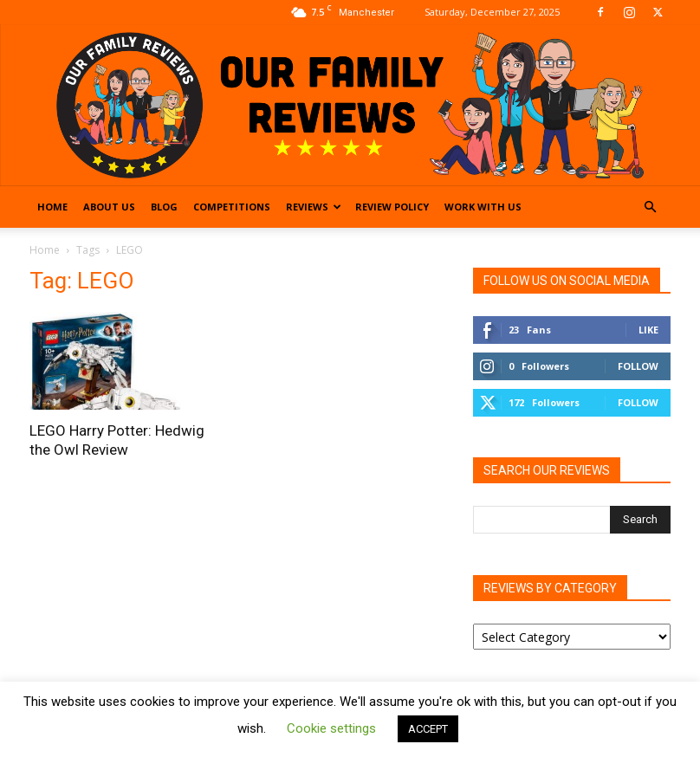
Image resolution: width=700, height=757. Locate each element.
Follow (638, 366)
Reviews (314, 207)
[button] (650, 207)
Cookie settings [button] (331, 728)
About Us (109, 207)
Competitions (232, 207)
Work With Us (483, 207)
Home (52, 207)
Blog (164, 207)
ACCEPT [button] (428, 729)
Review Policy (392, 207)
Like (648, 330)
